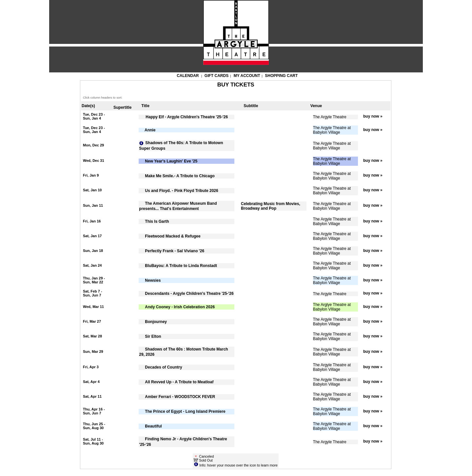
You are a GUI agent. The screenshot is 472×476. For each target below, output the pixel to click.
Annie (150, 130)
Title (145, 106)
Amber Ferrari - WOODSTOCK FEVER (180, 397)
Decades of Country (163, 367)
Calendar (188, 76)
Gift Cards (216, 76)
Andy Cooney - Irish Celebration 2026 (180, 307)
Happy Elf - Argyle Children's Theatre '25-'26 (186, 117)
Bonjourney (156, 322)
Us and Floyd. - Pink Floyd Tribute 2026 (181, 191)
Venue (316, 106)
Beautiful (153, 426)
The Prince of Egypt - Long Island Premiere (185, 411)
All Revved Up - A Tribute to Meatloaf (179, 382)
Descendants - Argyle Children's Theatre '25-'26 (189, 294)
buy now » (373, 116)
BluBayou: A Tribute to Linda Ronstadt (181, 266)
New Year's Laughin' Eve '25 (171, 161)
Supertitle (122, 107)
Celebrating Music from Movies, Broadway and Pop (271, 206)
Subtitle (251, 106)
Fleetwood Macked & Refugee (173, 236)
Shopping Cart (281, 76)
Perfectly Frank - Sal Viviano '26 (175, 251)
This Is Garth (157, 221)
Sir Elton (153, 336)
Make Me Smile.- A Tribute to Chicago (180, 176)
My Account (246, 76)
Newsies (153, 280)
